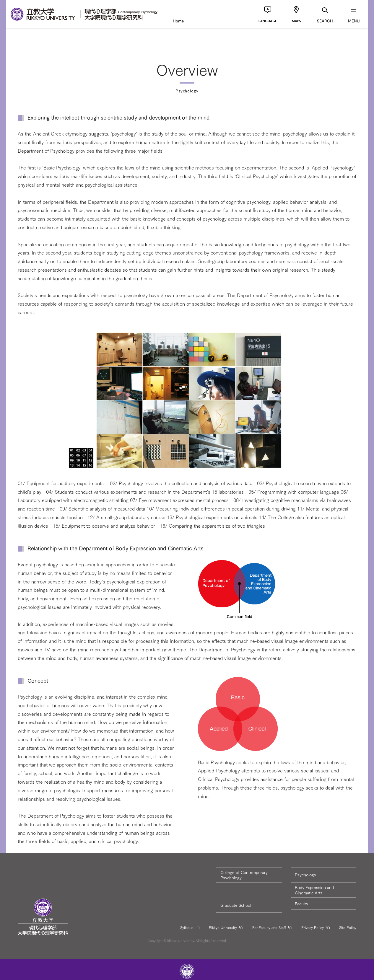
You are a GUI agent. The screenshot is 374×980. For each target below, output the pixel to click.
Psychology (305, 875)
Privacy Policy (313, 927)
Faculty (301, 904)
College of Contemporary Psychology (244, 875)
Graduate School (236, 905)
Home (178, 21)
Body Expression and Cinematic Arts (314, 890)
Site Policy (348, 927)
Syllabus (187, 927)
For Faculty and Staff (269, 927)
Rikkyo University (223, 927)
